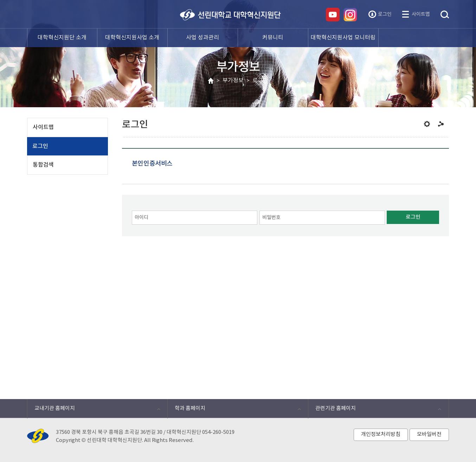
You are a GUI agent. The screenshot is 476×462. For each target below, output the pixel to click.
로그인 (385, 14)
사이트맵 (421, 14)
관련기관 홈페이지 (375, 410)
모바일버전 (429, 434)
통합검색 (445, 15)
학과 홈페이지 (234, 410)
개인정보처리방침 (381, 434)
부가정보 (233, 81)
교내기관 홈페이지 (94, 410)
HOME (211, 81)
